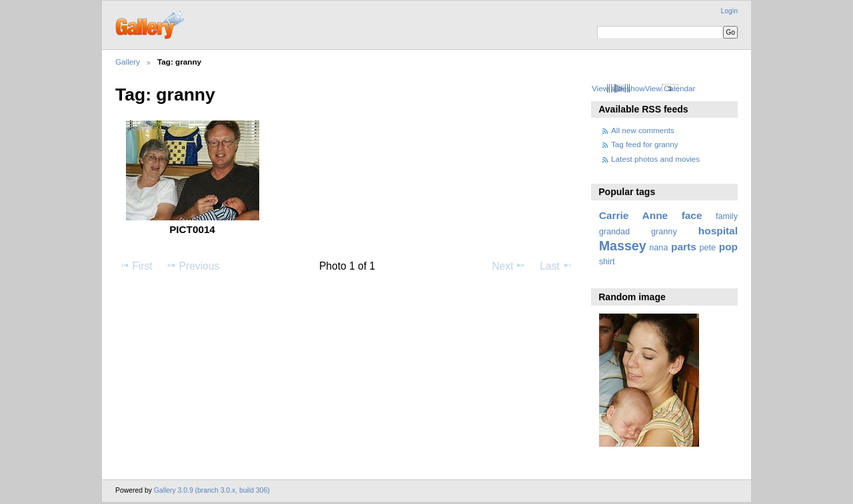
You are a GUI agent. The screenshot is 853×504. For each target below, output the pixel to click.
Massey (623, 246)
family (727, 216)
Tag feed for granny (645, 144)
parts (684, 247)
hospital (718, 231)
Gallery (128, 62)
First (136, 266)
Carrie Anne (634, 215)
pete (707, 248)
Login (729, 11)
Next (509, 266)
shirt (607, 262)
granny (664, 232)
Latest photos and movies (655, 159)
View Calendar (670, 88)
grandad (614, 232)
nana (658, 248)
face (692, 215)
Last (556, 266)
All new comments (643, 130)
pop (728, 247)
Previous (193, 266)
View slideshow (618, 88)
